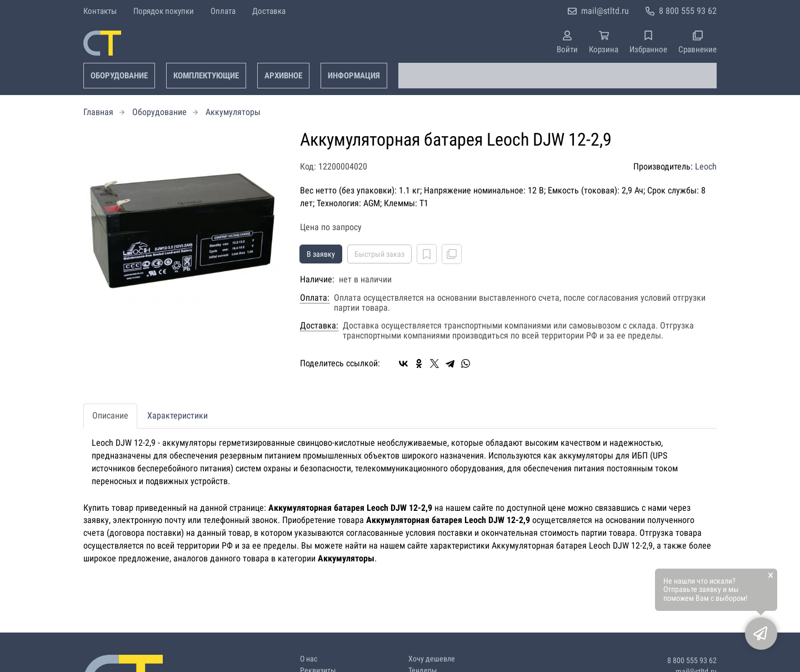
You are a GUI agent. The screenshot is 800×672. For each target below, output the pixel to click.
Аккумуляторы (233, 112)
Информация (354, 76)
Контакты (100, 11)
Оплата (223, 11)
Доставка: (319, 326)
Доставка (269, 11)
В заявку (321, 254)
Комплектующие (206, 76)
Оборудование (119, 76)
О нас (309, 659)
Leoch (706, 166)
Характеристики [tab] (177, 415)
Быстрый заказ (379, 254)
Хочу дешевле (432, 659)
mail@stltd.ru (605, 11)
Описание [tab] (110, 415)
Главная (98, 112)
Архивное (283, 76)
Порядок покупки (164, 11)
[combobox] (557, 76)
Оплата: (315, 298)
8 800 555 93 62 (688, 11)
